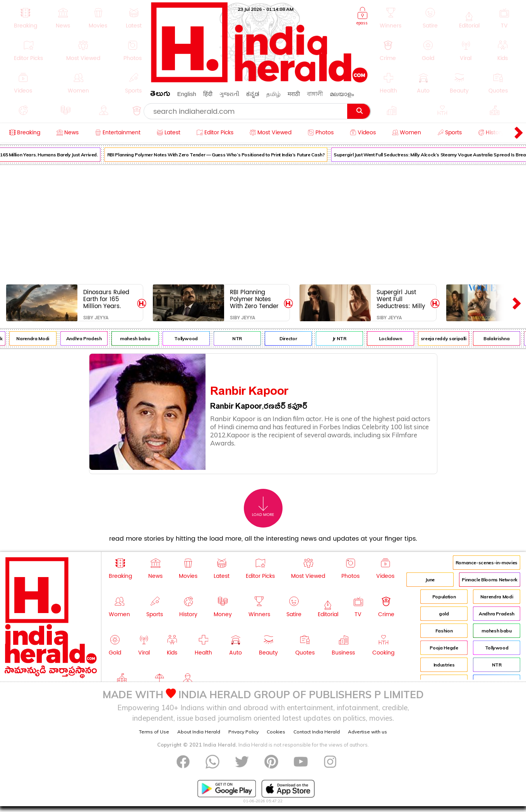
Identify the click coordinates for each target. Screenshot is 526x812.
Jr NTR (346, 338)
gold (444, 614)
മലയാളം (342, 94)
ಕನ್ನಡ (253, 94)
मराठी (294, 94)
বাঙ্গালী (315, 94)
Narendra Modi (40, 338)
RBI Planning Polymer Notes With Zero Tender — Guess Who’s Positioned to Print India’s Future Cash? (223, 155)
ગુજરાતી (229, 94)
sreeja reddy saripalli (451, 338)
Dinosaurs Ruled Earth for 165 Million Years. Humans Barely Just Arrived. (106, 299)
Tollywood (193, 338)
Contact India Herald (317, 732)
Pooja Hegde (444, 648)
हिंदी (208, 94)
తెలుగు (160, 95)
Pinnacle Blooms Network (490, 580)
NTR (244, 338)
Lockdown (397, 338)
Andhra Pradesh (91, 338)
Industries (444, 665)
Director (296, 338)
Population (444, 597)
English (187, 94)
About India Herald (199, 732)
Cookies (276, 732)
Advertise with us (368, 732)
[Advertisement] (263, 223)
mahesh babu (142, 338)
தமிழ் (273, 94)
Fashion (444, 631)
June (430, 580)
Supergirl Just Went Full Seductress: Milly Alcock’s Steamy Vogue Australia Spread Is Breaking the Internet (401, 299)
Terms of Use (154, 732)
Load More (263, 507)
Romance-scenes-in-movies (487, 563)
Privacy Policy (243, 732)
